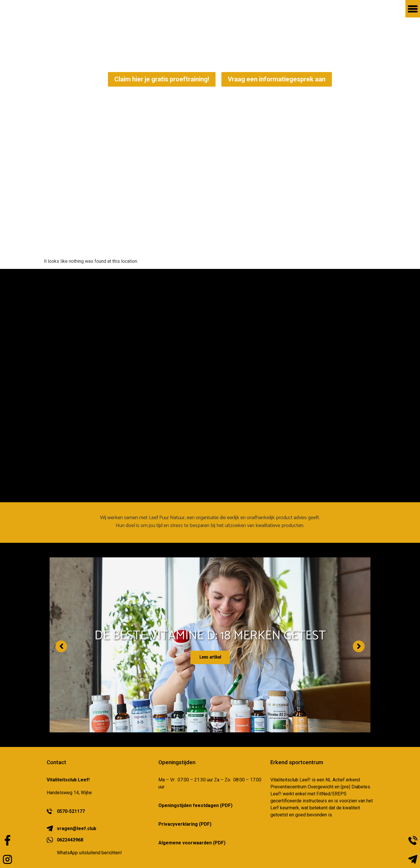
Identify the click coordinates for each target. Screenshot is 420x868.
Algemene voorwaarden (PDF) (192, 843)
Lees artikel (210, 662)
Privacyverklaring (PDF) (185, 824)
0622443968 (70, 840)
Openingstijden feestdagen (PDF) (195, 805)
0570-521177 (71, 811)
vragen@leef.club (77, 828)
